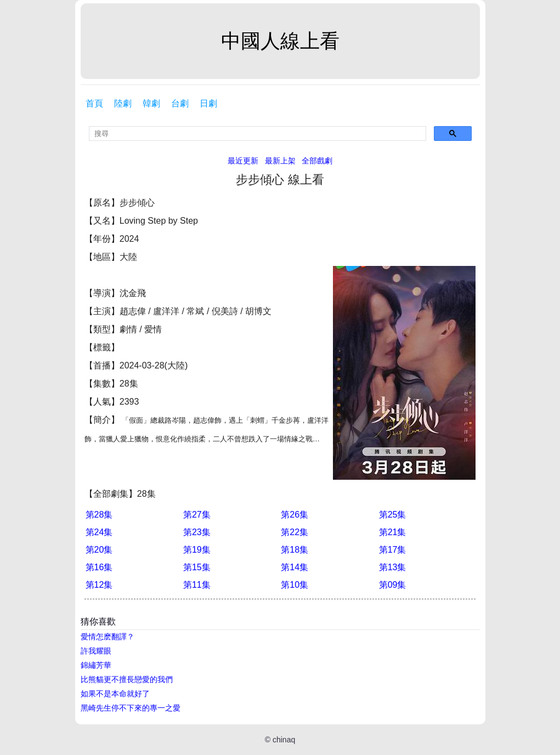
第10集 (295, 585)
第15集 (197, 567)
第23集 (197, 532)
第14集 (295, 567)
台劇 (180, 103)
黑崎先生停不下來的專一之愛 (131, 708)
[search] (258, 134)
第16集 (99, 567)
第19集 (197, 550)
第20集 (99, 550)
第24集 (99, 532)
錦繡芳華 (96, 665)
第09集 (393, 585)
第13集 (393, 567)
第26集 (295, 515)
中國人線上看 (280, 41)
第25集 (393, 515)
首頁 (94, 103)
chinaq (284, 740)
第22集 (295, 532)
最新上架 (280, 161)
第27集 (197, 515)
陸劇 (123, 103)
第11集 (197, 585)
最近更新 (243, 161)
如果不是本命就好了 (115, 694)
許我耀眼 (96, 651)
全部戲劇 (317, 161)
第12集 (99, 585)
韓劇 (151, 103)
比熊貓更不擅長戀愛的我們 (127, 679)
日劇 (208, 103)
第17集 (393, 550)
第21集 (393, 532)
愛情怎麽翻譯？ (108, 637)
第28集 (99, 515)
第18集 (295, 550)
